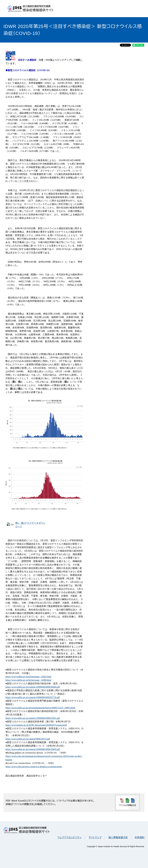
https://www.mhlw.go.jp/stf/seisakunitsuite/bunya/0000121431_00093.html (40, 708)
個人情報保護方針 (118, 837)
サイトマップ (95, 837)
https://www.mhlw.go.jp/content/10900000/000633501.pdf (33, 718)
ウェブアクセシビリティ (70, 837)
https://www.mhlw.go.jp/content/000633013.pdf (28, 739)
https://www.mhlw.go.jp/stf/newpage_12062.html (28, 677)
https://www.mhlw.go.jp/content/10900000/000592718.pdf (33, 697)
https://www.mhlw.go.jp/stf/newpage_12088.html (28, 680)
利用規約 (140, 837)
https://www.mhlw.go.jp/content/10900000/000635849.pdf (33, 749)
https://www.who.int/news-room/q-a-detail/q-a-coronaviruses (34, 767)
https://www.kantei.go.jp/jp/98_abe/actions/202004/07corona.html (36, 725)
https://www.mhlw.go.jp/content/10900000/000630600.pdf (33, 687)
